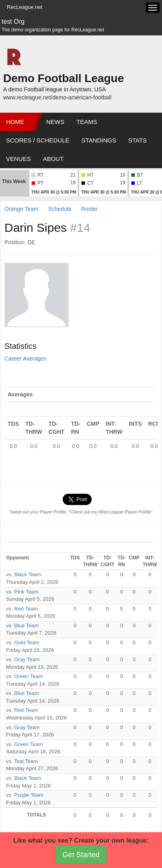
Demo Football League (64, 78)
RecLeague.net (25, 7)
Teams (87, 122)
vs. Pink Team (22, 592)
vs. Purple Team (25, 795)
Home (15, 122)
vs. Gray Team (23, 659)
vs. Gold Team (23, 642)
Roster (89, 209)
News (55, 122)
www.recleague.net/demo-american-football (57, 97)
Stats (137, 140)
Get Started (81, 855)
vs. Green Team (25, 676)
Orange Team (22, 209)
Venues (18, 159)
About (53, 159)
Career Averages (26, 359)
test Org (13, 22)
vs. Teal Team (22, 761)
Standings (99, 140)
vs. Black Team (24, 574)
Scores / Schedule (38, 140)
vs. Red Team (22, 609)
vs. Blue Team (22, 626)
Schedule (59, 209)
